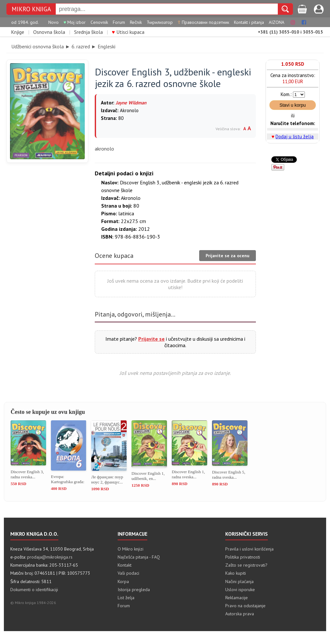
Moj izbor (75, 22)
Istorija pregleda (134, 590)
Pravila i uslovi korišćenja (249, 549)
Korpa (123, 581)
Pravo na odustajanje (245, 606)
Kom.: (286, 94)
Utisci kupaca (128, 32)
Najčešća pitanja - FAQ (139, 557)
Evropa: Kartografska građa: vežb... (68, 479)
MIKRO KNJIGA (31, 9)
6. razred (81, 46)
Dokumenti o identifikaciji (34, 590)
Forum (119, 22)
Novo (53, 22)
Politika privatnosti (243, 557)
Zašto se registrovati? (246, 565)
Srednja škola (88, 32)
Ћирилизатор (160, 22)
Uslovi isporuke (240, 590)
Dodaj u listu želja (295, 137)
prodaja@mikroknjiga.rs (50, 557)
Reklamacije (237, 598)
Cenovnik (99, 22)
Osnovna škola (49, 32)
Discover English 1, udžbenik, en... (148, 476)
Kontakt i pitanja (249, 22)
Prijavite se (151, 339)
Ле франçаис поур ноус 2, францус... (107, 479)
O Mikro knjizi (131, 549)
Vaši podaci (128, 573)
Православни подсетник (203, 22)
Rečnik (136, 22)
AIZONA (277, 22)
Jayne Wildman (131, 103)
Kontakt (125, 565)
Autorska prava (240, 614)
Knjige (18, 32)
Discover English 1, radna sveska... (188, 474)
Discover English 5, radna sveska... (229, 475)
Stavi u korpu (293, 105)
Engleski (107, 46)
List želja (126, 598)
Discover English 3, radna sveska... (27, 474)
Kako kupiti (236, 573)
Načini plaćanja (239, 581)
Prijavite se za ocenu (228, 256)
